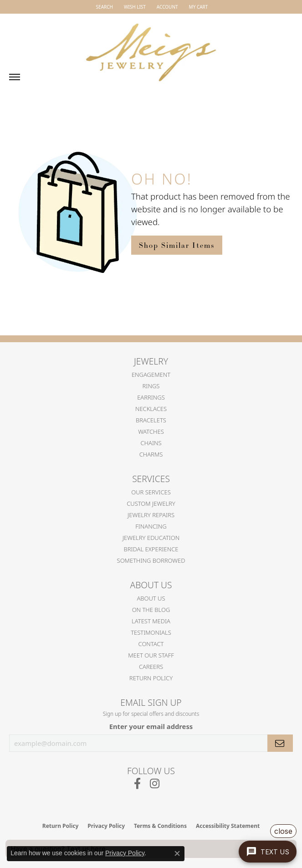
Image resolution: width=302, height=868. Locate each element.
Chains (151, 443)
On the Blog (151, 610)
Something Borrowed (151, 560)
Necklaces (151, 409)
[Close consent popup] (177, 853)
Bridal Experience (151, 549)
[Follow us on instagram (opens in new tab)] (155, 784)
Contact (151, 644)
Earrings (151, 397)
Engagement (151, 375)
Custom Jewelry (151, 503)
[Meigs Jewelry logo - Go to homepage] (151, 48)
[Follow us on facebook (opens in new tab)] (137, 784)
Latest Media (151, 621)
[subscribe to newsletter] (280, 743)
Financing (151, 526)
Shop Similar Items (177, 245)
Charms (151, 454)
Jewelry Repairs (151, 515)
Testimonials (151, 632)
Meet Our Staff (151, 655)
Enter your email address (151, 726)
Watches (151, 431)
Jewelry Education (151, 538)
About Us (151, 598)
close (283, 831)
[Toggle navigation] (15, 77)
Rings (151, 386)
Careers (151, 667)
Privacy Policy (125, 853)
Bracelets (151, 420)
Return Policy (151, 678)
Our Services (151, 492)
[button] (104, 7)
